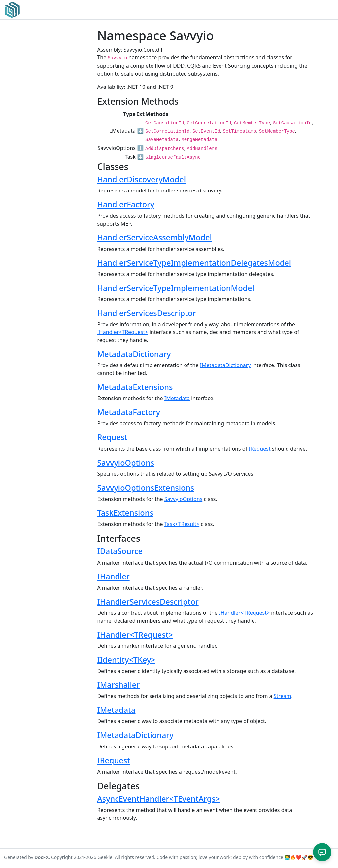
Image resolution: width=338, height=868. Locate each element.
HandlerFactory (126, 204)
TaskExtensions (125, 513)
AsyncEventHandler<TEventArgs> (158, 799)
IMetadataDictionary (225, 365)
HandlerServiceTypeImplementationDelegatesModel (194, 263)
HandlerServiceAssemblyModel (154, 237)
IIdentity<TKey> (126, 660)
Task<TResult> (182, 524)
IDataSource (120, 551)
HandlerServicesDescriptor (146, 313)
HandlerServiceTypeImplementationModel (175, 288)
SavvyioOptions (126, 463)
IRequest (260, 449)
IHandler (113, 576)
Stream (283, 696)
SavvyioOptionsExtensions (146, 488)
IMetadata (177, 398)
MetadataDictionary (134, 354)
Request (112, 437)
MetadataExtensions (135, 387)
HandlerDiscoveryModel (141, 179)
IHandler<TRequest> (122, 332)
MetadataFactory (129, 412)
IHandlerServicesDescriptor (148, 602)
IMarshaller (118, 685)
